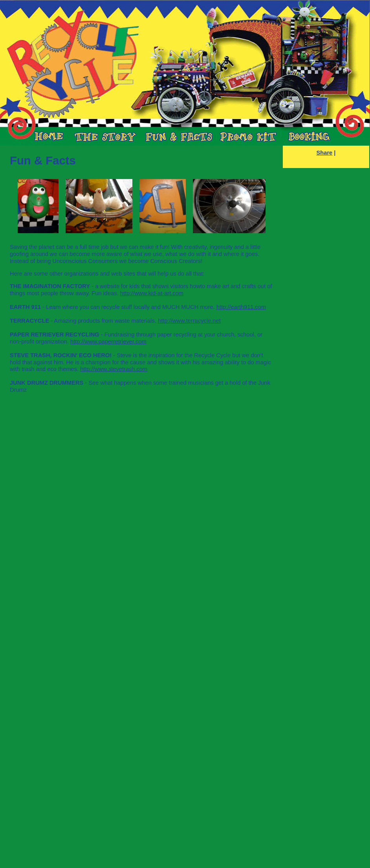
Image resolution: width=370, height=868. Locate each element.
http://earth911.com (241, 307)
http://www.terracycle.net (189, 321)
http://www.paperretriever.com (108, 342)
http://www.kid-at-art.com (152, 293)
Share (325, 153)
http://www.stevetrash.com (114, 369)
